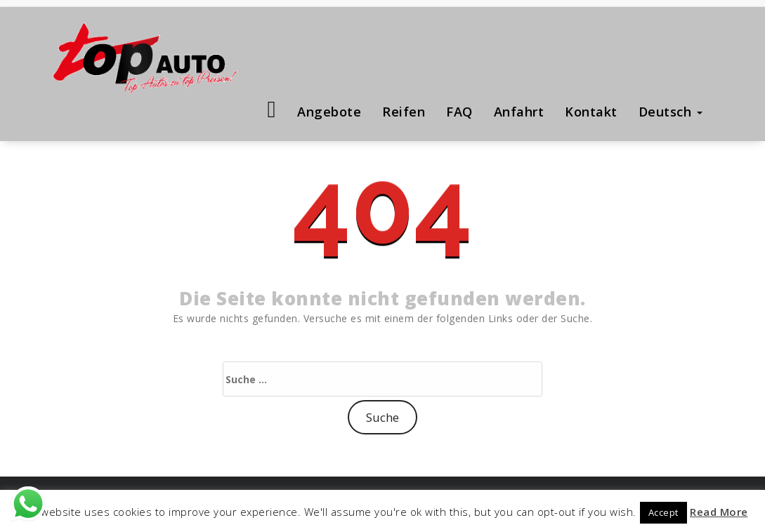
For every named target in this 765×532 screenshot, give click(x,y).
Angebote (329, 112)
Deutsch (671, 112)
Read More (719, 512)
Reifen (404, 112)
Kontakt (591, 112)
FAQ (459, 112)
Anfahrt (519, 112)
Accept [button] (663, 512)
